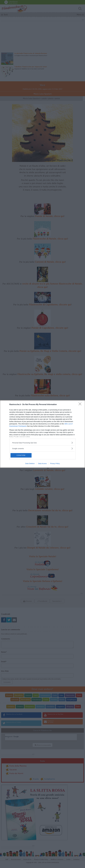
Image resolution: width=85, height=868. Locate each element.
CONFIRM (21, 455)
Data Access (42, 464)
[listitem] (42, 443)
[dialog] (42, 434)
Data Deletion (30, 464)
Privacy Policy (55, 464)
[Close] (81, 405)
